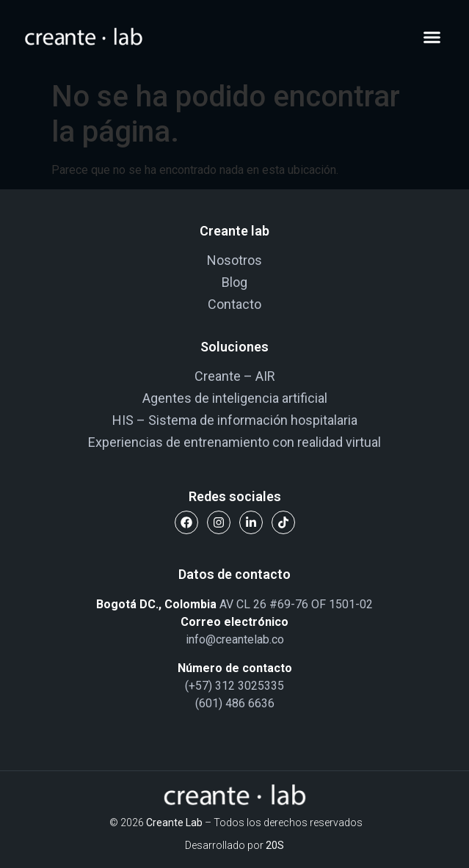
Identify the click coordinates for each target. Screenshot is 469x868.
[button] (432, 37)
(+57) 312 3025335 (235, 686)
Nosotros (235, 260)
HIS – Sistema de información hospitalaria (235, 420)
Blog (235, 282)
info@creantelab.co (235, 639)
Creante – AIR (235, 376)
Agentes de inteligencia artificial (235, 398)
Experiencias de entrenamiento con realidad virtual (235, 442)
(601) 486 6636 (235, 703)
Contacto (235, 304)
